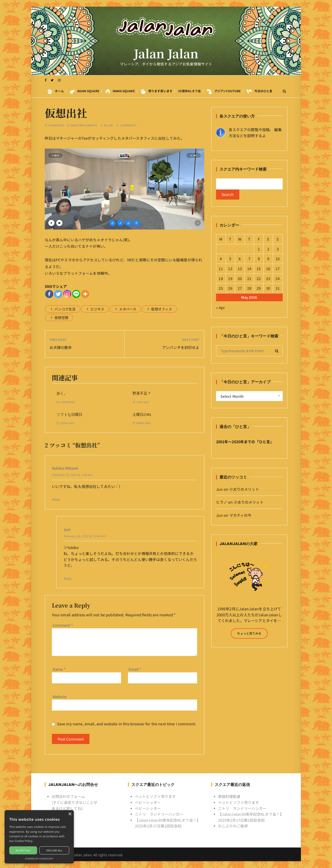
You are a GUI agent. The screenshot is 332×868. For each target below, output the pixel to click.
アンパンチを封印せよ (181, 347)
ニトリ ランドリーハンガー (159, 814)
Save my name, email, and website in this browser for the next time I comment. (127, 724)
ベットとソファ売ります (155, 796)
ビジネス (97, 309)
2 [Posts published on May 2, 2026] (268, 249)
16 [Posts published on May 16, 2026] (268, 269)
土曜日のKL (142, 414)
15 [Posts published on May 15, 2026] (259, 269)
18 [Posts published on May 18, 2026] (221, 278)
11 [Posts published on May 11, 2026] (221, 269)
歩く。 (62, 393)
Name (59, 669)
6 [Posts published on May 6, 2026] (240, 259)
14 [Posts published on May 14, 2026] (249, 269)
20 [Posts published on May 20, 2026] (240, 278)
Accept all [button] (23, 850)
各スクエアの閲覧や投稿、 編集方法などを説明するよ (255, 133)
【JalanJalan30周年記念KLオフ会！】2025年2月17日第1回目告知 (168, 823)
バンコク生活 (65, 309)
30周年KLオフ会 (189, 91)
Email (135, 669)
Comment (63, 625)
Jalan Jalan (166, 53)
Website (60, 696)
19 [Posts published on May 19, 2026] (230, 278)
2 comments (128, 125)
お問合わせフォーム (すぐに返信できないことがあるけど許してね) (75, 802)
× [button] (70, 814)
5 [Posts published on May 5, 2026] (230, 259)
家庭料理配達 (229, 796)
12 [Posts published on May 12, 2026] (230, 269)
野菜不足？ (142, 393)
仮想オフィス (162, 309)
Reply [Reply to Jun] (68, 578)
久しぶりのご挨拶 (233, 826)
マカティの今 (240, 515)
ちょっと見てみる (249, 633)
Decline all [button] (54, 850)
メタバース (128, 309)
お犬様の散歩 (61, 347)
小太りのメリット (244, 489)
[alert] (39, 837)
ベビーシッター (148, 802)
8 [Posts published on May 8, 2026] (259, 259)
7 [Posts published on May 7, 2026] (249, 259)
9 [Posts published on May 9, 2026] (268, 259)
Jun (110, 125)
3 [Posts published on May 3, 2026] (278, 249)
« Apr (221, 307)
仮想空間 (61, 317)
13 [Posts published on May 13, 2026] (240, 269)
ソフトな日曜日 (69, 414)
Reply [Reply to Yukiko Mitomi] (56, 499)
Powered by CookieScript (39, 859)
